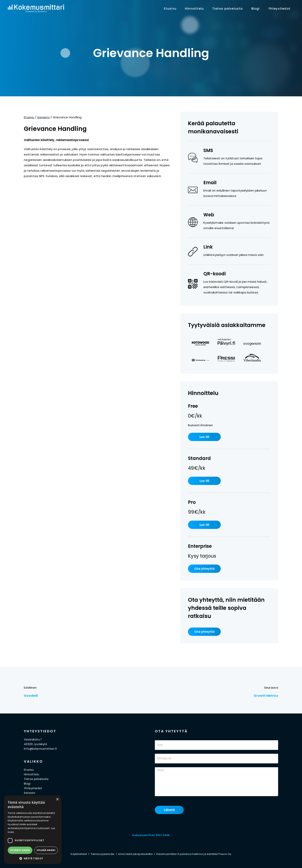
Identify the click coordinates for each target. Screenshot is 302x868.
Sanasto (43, 117)
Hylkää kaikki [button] (46, 850)
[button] (33, 858)
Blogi (256, 9)
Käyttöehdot (79, 854)
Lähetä (169, 810)
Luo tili (204, 437)
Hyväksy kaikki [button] (20, 850)
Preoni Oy (225, 854)
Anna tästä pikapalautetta (135, 854)
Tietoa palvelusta (227, 9)
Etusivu (170, 9)
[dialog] (33, 830)
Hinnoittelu (194, 9)
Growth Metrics (266, 696)
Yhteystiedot (279, 9)
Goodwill (31, 696)
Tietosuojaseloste (103, 854)
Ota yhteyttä (204, 569)
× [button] (57, 800)
